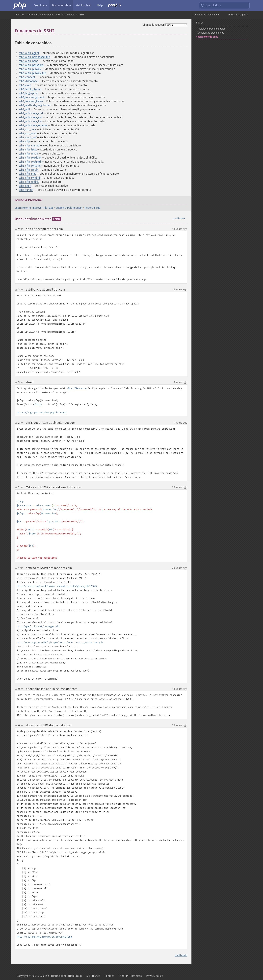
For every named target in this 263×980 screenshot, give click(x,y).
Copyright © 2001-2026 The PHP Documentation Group (49, 976)
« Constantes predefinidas (206, 15)
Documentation (61, 5)
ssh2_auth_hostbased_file (34, 57)
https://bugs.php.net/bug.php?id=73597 (42, 413)
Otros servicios (66, 15)
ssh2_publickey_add (31, 113)
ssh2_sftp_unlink (29, 182)
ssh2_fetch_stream (30, 89)
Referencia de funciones (41, 15)
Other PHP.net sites (130, 976)
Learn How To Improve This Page (34, 208)
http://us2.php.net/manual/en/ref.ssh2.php (44, 937)
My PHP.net (93, 976)
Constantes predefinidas (211, 33)
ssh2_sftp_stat (27, 174)
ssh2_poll (24, 109)
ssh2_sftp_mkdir (29, 154)
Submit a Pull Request (69, 208)
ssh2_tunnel (26, 190)
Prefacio (19, 15)
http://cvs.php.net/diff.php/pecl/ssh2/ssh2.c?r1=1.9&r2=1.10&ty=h (60, 643)
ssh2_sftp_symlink (30, 178)
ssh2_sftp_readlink (30, 158)
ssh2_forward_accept (32, 97)
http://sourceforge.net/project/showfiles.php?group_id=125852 (57, 586)
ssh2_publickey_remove (33, 125)
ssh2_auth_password (31, 65)
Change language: (153, 25)
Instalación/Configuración (212, 29)
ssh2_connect (27, 77)
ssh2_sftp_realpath (30, 162)
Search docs (211, 5)
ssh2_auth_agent (29, 53)
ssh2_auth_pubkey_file (32, 73)
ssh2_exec (25, 85)
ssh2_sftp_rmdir (28, 170)
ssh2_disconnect (29, 81)
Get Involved (84, 5)
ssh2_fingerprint (28, 93)
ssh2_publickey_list (30, 121)
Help (100, 5)
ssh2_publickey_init (30, 117)
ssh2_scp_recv (27, 129)
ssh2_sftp (24, 141)
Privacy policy (155, 976)
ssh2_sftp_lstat (28, 150)
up (17, 229)
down (22, 229)
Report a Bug (92, 208)
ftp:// (38, 405)
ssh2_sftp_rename (30, 166)
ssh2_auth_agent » (238, 15)
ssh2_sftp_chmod (29, 146)
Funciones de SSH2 (208, 37)
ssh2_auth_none (29, 61)
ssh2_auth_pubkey (30, 69)
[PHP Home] (20, 5)
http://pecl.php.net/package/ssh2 (38, 626)
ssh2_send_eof (28, 137)
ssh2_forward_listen (31, 101)
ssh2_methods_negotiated (35, 105)
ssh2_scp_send (28, 133)
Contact (109, 976)
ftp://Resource (77, 388)
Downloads (40, 5)
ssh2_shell (25, 186)
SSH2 (81, 15)
